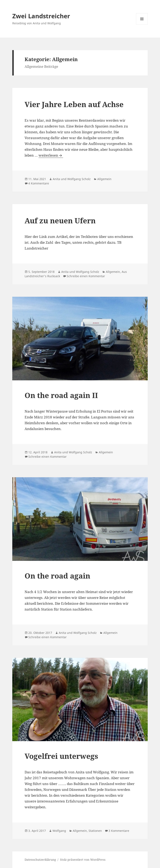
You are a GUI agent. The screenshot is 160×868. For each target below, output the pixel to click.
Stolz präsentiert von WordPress (83, 860)
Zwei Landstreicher (41, 16)
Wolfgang (59, 831)
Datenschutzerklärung (40, 860)
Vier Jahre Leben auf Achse (74, 104)
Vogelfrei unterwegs (61, 756)
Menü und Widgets (142, 25)
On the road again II (61, 395)
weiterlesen (51, 155)
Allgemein (104, 179)
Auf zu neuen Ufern (60, 221)
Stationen (95, 831)
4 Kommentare (39, 183)
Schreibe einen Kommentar (86, 276)
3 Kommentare (119, 831)
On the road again (57, 576)
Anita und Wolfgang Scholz (72, 179)
